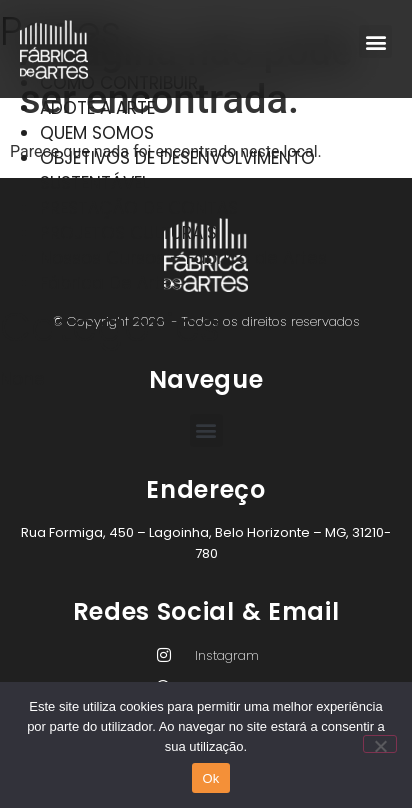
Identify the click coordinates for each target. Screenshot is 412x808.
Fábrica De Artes (110, 283)
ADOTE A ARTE (97, 108)
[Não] (380, 744)
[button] (375, 41)
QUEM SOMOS (97, 133)
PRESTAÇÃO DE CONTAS (139, 208)
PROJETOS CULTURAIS (128, 233)
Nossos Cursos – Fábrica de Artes (183, 258)
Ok (210, 778)
